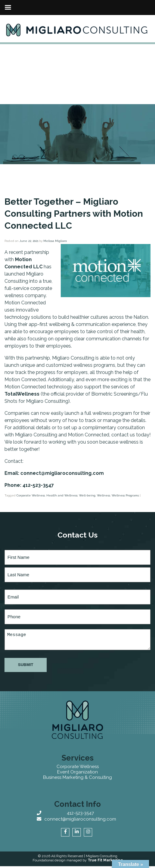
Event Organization (77, 772)
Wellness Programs (125, 495)
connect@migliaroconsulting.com (80, 819)
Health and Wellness (62, 495)
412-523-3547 (80, 813)
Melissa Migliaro (55, 241)
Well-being (87, 495)
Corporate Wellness (31, 495)
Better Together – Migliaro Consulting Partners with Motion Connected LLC (74, 214)
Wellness (104, 495)
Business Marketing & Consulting (77, 777)
